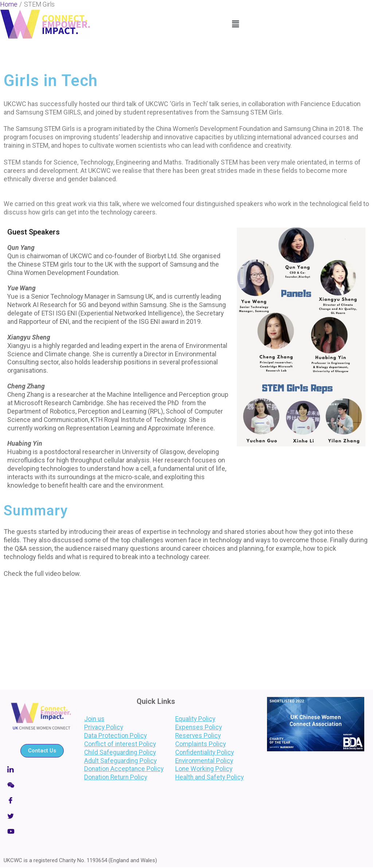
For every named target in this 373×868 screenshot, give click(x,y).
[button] (235, 24)
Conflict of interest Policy (120, 744)
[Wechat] (42, 785)
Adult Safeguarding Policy (121, 761)
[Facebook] (42, 800)
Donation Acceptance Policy (124, 769)
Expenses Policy (199, 727)
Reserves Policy (198, 736)
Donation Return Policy (116, 777)
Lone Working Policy (204, 769)
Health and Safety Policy (209, 777)
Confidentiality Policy (205, 752)
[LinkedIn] (42, 832)
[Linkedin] (42, 769)
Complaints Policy (201, 744)
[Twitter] (42, 816)
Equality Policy (195, 719)
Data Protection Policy (115, 736)
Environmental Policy (204, 761)
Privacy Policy (104, 727)
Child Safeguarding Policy (120, 752)
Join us (95, 719)
